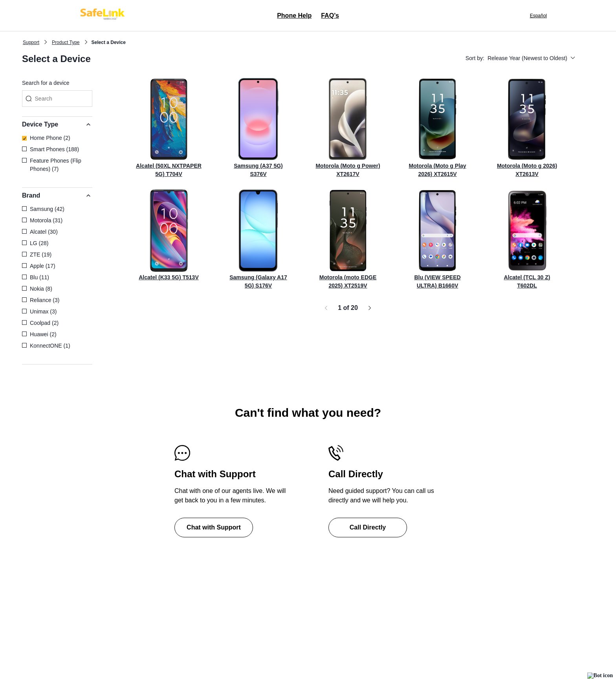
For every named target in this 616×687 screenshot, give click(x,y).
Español (538, 16)
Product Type (66, 42)
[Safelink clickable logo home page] (104, 16)
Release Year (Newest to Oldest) (531, 58)
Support (31, 42)
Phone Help (294, 16)
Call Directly (368, 527)
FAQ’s (330, 16)
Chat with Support (214, 527)
